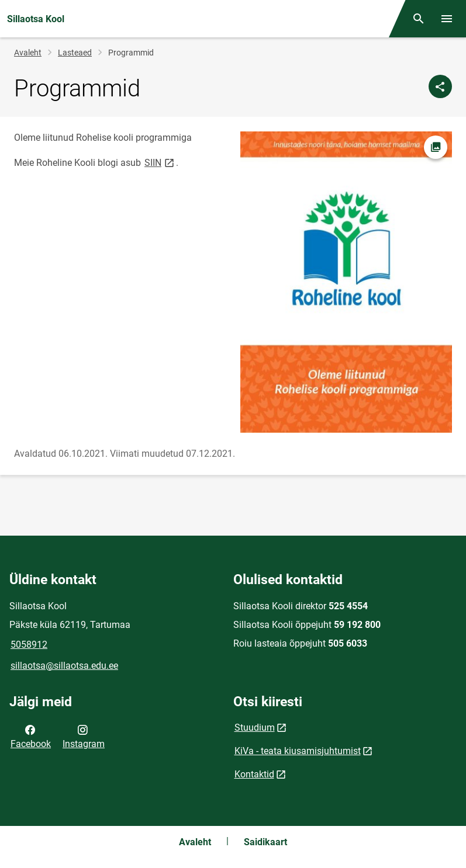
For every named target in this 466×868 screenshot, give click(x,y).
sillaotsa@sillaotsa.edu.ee (64, 666)
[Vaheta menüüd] (447, 19)
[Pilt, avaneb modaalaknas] (346, 282)
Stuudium (255, 728)
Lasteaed (75, 53)
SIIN (160, 162)
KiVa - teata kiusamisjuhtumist (298, 751)
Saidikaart (265, 842)
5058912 (29, 645)
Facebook (31, 736)
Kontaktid (254, 774)
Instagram (84, 736)
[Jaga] (440, 86)
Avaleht (28, 53)
